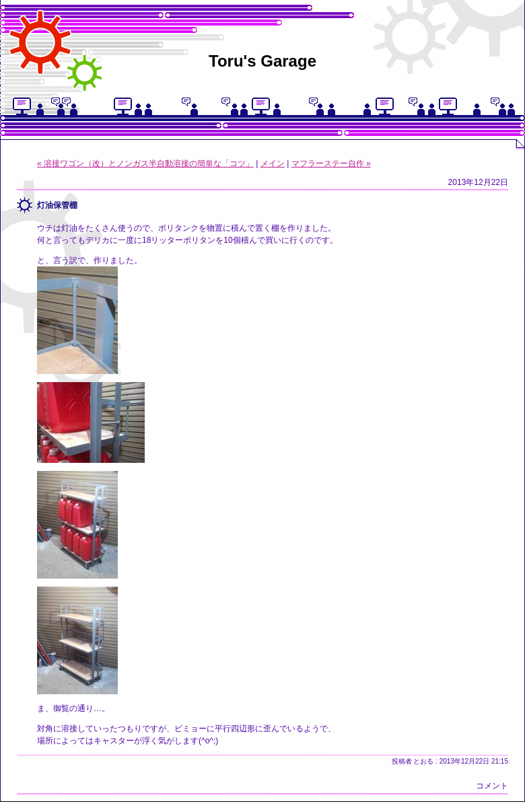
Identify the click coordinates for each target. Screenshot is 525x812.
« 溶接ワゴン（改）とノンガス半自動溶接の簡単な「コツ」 (145, 163)
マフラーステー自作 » (331, 163)
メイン (273, 163)
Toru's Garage (262, 61)
